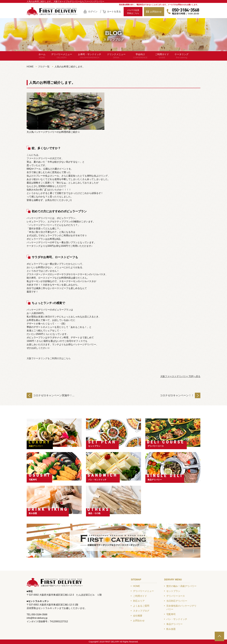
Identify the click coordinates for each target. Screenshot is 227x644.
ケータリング (182, 56)
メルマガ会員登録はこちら (133, 12)
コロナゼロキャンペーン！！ (177, 395)
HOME (30, 67)
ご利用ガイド (162, 56)
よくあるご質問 (141, 606)
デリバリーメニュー (62, 56)
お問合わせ (156, 12)
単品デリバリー (155, 480)
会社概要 (138, 616)
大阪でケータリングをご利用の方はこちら (49, 358)
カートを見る (114, 12)
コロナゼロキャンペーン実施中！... (54, 395)
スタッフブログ (141, 611)
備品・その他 (94, 513)
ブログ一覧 (44, 67)
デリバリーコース (156, 446)
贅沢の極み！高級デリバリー (181, 586)
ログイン (93, 12)
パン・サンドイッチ (97, 480)
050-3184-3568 (183, 12)
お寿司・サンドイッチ (90, 56)
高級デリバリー (36, 446)
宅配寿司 (33, 480)
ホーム (42, 56)
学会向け (140, 56)
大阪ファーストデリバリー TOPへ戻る (180, 376)
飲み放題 (33, 513)
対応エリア (139, 601)
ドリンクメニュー (116, 56)
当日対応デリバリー (177, 601)
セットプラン (94, 446)
